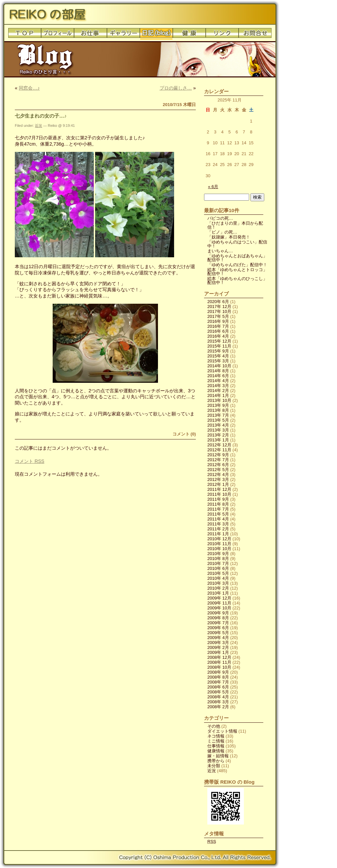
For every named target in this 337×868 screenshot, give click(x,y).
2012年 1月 (218, 484)
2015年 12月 (219, 341)
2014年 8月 (218, 371)
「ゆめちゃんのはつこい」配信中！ (237, 244)
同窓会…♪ (29, 88)
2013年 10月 (219, 400)
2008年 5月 (218, 692)
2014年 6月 (218, 376)
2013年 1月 (218, 440)
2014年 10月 (219, 366)
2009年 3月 (218, 643)
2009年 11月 (219, 603)
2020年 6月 (218, 302)
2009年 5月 (218, 633)
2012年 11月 (219, 450)
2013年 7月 (218, 415)
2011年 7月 (218, 509)
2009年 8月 (218, 618)
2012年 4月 (218, 475)
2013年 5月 (218, 420)
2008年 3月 (218, 702)
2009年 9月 (218, 613)
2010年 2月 (218, 588)
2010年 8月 (218, 559)
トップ (25, 35)
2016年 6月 (218, 331)
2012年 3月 (218, 479)
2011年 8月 (218, 504)
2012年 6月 (218, 465)
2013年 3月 (218, 430)
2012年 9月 (218, 455)
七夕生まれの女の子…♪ (41, 116)
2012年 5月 (218, 470)
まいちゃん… (220, 251)
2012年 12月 (219, 445)
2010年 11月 (219, 544)
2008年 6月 (218, 687)
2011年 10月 (219, 494)
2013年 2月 (218, 435)
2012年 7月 (218, 460)
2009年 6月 (218, 628)
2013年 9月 (218, 405)
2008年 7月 (218, 682)
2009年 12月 (219, 598)
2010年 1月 (218, 593)
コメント (30, 461)
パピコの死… (220, 218)
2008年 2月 (218, 707)
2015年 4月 (218, 356)
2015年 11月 (219, 346)
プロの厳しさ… (176, 88)
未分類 (214, 766)
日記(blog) (156, 35)
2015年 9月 (218, 351)
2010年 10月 (219, 549)
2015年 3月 (218, 361)
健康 (189, 35)
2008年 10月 (219, 667)
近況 (39, 126)
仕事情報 (216, 746)
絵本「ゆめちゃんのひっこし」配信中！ (237, 280)
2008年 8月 (218, 677)
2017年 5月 (218, 316)
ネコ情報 (216, 736)
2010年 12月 (219, 539)
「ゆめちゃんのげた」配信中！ (237, 265)
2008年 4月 (218, 697)
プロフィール (58, 35)
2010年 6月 (218, 568)
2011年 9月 (218, 499)
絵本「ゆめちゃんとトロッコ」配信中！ (237, 272)
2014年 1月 (218, 395)
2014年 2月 (218, 391)
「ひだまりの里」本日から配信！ (235, 225)
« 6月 (213, 187)
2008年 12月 (219, 657)
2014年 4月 (218, 381)
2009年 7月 (218, 623)
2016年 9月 (218, 321)
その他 (214, 726)
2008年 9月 (218, 672)
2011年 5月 (218, 514)
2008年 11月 (219, 662)
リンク (222, 35)
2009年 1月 (218, 652)
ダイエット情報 (222, 731)
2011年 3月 (218, 524)
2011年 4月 (218, 519)
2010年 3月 (218, 583)
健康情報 (216, 751)
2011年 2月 (218, 529)
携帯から (216, 761)
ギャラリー (123, 35)
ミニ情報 (216, 741)
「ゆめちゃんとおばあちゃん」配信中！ (237, 258)
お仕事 (91, 35)
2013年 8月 (218, 410)
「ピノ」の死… (222, 232)
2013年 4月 (218, 425)
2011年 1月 (218, 534)
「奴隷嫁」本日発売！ (229, 237)
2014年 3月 (218, 386)
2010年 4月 (218, 578)
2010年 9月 (218, 554)
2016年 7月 (218, 326)
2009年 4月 (218, 638)
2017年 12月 (219, 307)
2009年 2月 (218, 647)
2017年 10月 (219, 311)
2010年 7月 (218, 563)
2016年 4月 (218, 336)
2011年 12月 (219, 489)
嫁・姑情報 (218, 756)
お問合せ (255, 35)
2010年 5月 (218, 573)
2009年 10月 (219, 608)
